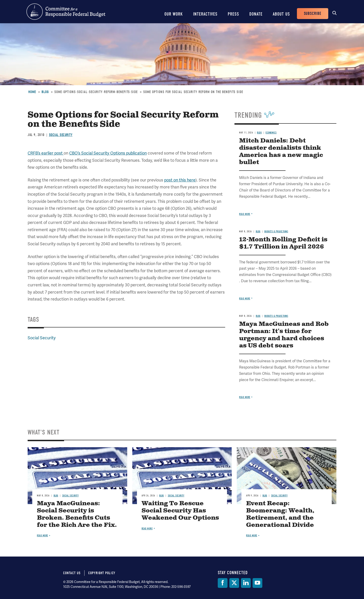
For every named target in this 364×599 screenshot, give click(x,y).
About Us (281, 14)
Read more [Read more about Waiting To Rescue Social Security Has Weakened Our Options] (147, 529)
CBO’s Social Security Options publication (108, 153)
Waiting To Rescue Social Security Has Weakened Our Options (180, 511)
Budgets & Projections (276, 232)
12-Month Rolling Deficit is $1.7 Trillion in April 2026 (283, 243)
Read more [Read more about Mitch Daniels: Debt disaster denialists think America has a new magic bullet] (245, 214)
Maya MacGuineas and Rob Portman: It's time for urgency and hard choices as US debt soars (284, 335)
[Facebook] (223, 583)
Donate (256, 14)
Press (233, 14)
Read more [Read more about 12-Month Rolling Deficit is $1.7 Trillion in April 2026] (245, 299)
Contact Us (72, 573)
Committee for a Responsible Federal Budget (66, 12)
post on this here (180, 180)
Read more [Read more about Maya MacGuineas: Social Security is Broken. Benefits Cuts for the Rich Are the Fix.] (42, 536)
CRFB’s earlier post (46, 153)
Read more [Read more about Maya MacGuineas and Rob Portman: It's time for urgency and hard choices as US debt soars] (245, 397)
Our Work (174, 14)
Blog (45, 92)
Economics (271, 133)
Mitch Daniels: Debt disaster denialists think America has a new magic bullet (281, 152)
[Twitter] (234, 583)
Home (32, 92)
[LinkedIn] (246, 583)
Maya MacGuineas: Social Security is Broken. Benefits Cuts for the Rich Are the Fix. (77, 514)
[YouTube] (257, 583)
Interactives (205, 14)
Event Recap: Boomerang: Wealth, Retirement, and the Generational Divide (280, 514)
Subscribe (313, 14)
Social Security (61, 135)
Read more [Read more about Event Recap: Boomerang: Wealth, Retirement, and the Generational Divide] (252, 536)
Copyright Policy (102, 573)
